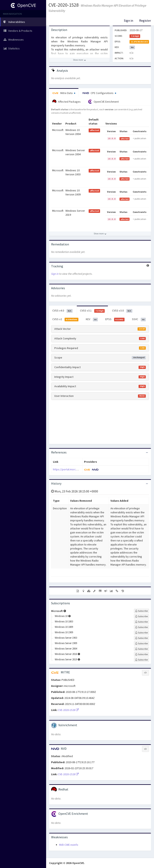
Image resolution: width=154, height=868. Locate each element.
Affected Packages (66, 102)
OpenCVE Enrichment (103, 102)
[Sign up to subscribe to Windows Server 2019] (141, 660)
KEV (92, 319)
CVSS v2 (65, 319)
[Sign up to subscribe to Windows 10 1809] (141, 627)
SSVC (139, 319)
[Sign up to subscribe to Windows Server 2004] (141, 649)
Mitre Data (64, 93)
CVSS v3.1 (92, 311)
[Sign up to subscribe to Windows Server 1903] (141, 638)
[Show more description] (79, 60)
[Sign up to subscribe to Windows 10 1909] (141, 633)
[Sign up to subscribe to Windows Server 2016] (141, 654)
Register (145, 20)
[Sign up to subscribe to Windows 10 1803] (141, 622)
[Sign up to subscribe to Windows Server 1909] (141, 643)
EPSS (115, 319)
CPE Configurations (99, 93)
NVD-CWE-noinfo (69, 845)
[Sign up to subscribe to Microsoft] (141, 611)
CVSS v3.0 (122, 311)
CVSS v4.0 (62, 311)
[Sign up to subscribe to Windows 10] (141, 616)
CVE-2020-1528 (64, 5)
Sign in (129, 20)
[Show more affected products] (100, 234)
